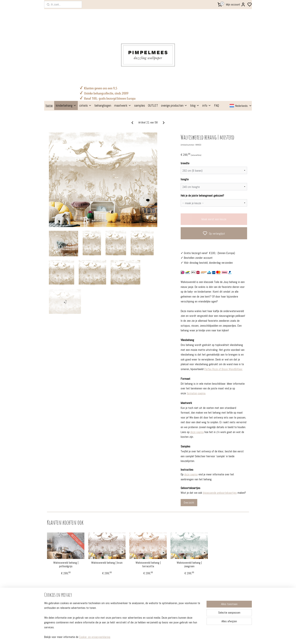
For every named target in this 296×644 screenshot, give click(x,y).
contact (51, 586)
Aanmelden (221, 571)
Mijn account (236, 5)
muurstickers (137, 566)
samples (140, 51)
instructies (53, 566)
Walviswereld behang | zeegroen (189, 510)
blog (195, 51)
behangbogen (103, 51)
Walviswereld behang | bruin (107, 508)
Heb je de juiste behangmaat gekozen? (202, 141)
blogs (91, 556)
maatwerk (123, 51)
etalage (92, 571)
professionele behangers (61, 576)
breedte (185, 109)
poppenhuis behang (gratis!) (147, 586)
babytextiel (136, 581)
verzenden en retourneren (62, 571)
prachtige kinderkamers (102, 561)
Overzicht (189, 448)
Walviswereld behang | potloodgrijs (66, 510)
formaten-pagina (196, 339)
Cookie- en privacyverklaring (95, 637)
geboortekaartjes (140, 571)
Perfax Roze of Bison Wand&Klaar (223, 315)
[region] (123, 622)
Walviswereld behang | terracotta (148, 510)
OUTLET (153, 51)
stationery (136, 576)
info (207, 51)
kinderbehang (66, 51)
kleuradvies (94, 566)
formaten (52, 561)
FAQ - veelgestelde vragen (62, 556)
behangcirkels (138, 561)
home (49, 51)
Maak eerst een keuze (214, 165)
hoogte (185, 125)
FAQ (217, 51)
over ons (51, 581)
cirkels (85, 51)
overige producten (174, 51)
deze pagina (197, 378)
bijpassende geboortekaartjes (220, 439)
